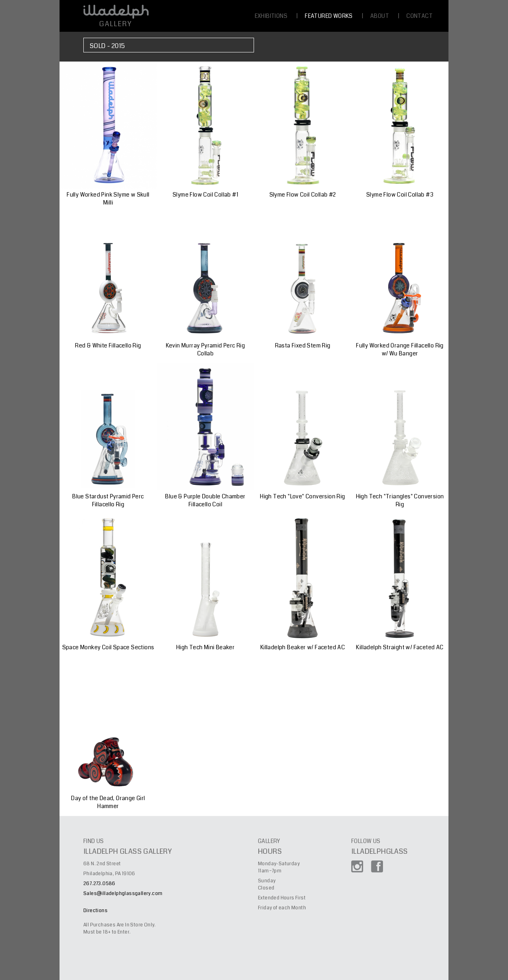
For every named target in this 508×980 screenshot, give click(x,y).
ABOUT (380, 16)
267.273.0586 (99, 884)
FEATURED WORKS (329, 16)
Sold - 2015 (107, 46)
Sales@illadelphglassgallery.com (123, 894)
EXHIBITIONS (271, 16)
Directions (95, 911)
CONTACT (419, 16)
